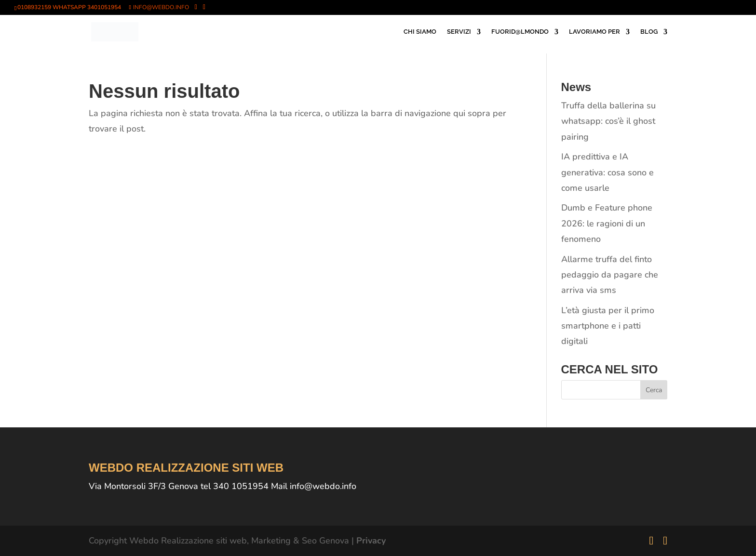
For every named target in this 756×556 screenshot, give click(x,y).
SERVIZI (459, 32)
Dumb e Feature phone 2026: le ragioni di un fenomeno (607, 223)
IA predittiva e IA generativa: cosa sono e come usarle (607, 172)
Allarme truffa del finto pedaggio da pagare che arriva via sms (610, 275)
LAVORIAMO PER (594, 32)
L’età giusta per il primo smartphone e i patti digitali (608, 326)
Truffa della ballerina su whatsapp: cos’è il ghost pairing (608, 121)
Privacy (371, 541)
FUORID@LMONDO (520, 32)
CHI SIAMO (420, 32)
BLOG (649, 32)
